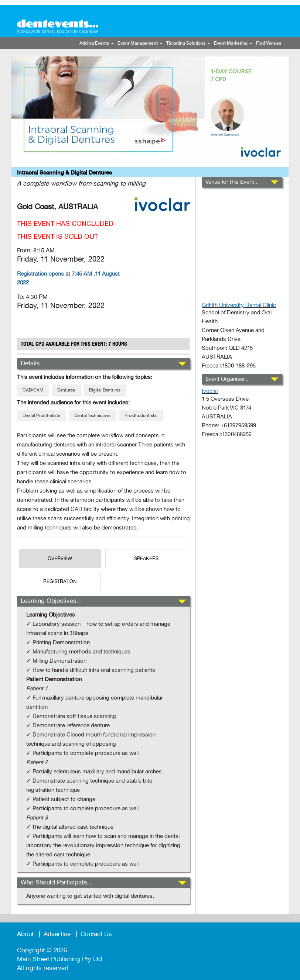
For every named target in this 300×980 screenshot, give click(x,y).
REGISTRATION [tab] (60, 582)
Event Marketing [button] (233, 43)
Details (30, 363)
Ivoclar (210, 391)
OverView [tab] (60, 559)
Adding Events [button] (97, 43)
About (25, 934)
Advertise (57, 934)
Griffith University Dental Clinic (239, 305)
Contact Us (96, 934)
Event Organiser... (227, 379)
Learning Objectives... (51, 601)
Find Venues (269, 43)
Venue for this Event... (232, 182)
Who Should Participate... (57, 882)
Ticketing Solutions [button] (188, 43)
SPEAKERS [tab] (146, 559)
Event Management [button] (140, 43)
